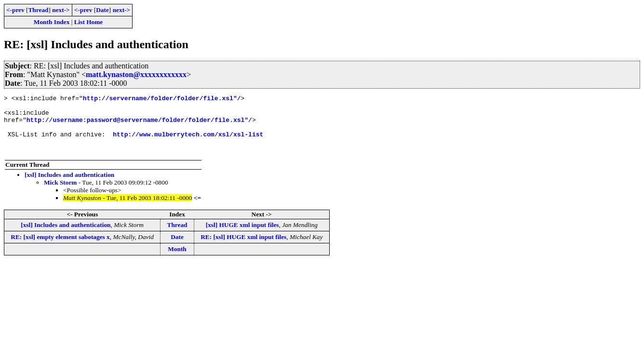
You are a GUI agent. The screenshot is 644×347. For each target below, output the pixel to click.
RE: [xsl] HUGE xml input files (243, 248)
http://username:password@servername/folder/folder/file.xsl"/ (139, 125)
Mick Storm (60, 194)
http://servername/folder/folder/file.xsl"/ (162, 99)
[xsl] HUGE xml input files (242, 236)
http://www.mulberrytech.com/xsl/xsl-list (188, 143)
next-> (61, 10)
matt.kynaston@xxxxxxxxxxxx (136, 74)
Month (177, 260)
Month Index (52, 22)
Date (102, 10)
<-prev (15, 10)
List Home (89, 22)
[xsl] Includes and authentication (69, 186)
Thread (38, 10)
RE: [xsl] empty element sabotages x (60, 248)
